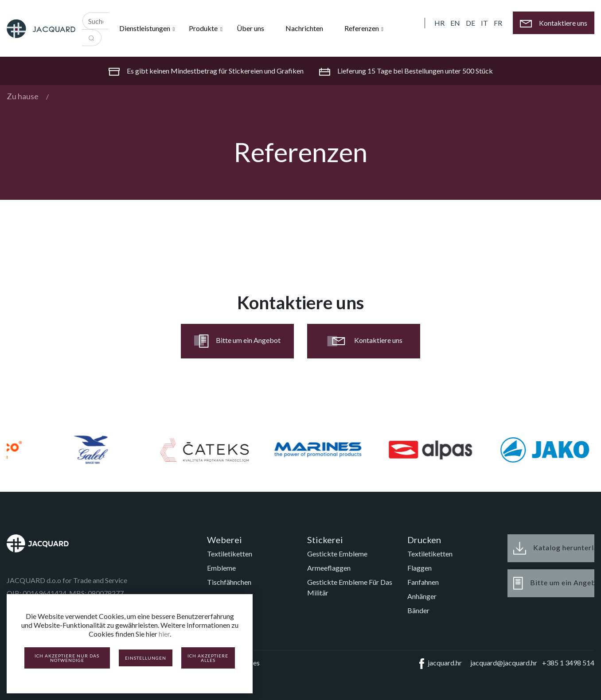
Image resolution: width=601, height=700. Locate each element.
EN (455, 23)
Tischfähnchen (229, 582)
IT (484, 23)
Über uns (250, 28)
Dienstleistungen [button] (145, 28)
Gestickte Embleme (337, 554)
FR (498, 23)
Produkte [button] (204, 28)
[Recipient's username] (96, 21)
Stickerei (325, 540)
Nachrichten (304, 28)
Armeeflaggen (329, 568)
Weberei (224, 540)
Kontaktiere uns (364, 341)
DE (470, 23)
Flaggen (420, 568)
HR (439, 23)
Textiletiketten (230, 554)
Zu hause (23, 96)
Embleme (221, 568)
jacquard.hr (439, 664)
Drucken (424, 540)
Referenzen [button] (362, 28)
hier (164, 634)
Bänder (418, 610)
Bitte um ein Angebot (237, 341)
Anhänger (422, 596)
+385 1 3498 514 (568, 663)
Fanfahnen (423, 582)
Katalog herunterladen (554, 548)
